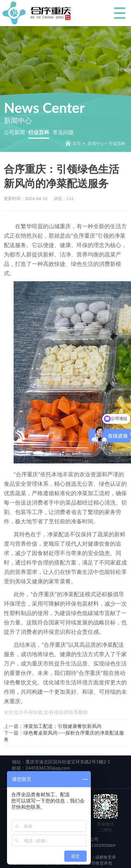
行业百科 (39, 132)
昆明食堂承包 (99, 863)
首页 (77, 143)
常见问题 (63, 132)
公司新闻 (14, 132)
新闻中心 (96, 143)
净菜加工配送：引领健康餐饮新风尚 (63, 726)
